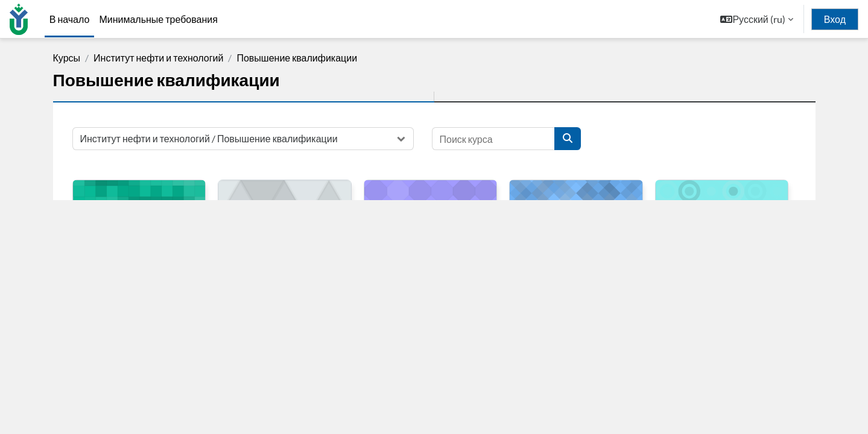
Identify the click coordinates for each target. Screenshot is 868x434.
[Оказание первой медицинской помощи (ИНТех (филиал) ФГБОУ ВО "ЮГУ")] (139, 211)
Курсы (67, 58)
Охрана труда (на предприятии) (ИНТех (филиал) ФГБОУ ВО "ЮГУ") (282, 265)
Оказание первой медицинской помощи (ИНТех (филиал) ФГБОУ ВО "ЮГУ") (137, 271)
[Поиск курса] (493, 139)
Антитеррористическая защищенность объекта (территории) (564, 265)
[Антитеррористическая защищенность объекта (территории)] (576, 211)
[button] (756, 19)
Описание (576, 364)
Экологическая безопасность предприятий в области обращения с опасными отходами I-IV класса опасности (721, 277)
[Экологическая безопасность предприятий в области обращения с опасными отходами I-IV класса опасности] (722, 211)
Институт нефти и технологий (158, 58)
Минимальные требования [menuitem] (158, 19)
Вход (835, 19)
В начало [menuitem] (70, 19)
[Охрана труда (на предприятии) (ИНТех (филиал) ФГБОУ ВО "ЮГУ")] (285, 211)
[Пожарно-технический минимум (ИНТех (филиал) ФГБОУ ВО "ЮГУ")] (431, 211)
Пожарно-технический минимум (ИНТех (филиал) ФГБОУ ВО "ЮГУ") (425, 265)
